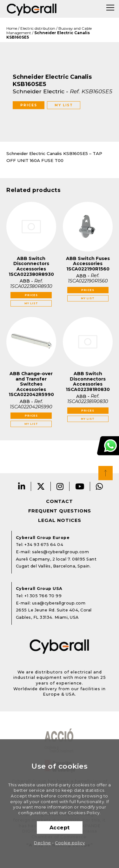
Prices (29, 105)
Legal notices (60, 520)
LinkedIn (22, 486)
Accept (60, 828)
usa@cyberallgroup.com (59, 603)
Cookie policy (70, 843)
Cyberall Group (32, 9)
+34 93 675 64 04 (44, 545)
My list (64, 105)
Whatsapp (99, 486)
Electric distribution (38, 28)
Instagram (60, 486)
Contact (60, 501)
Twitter (41, 486)
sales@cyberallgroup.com (61, 552)
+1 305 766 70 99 (43, 596)
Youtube (80, 486)
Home (12, 28)
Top (106, 473)
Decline (43, 843)
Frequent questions (60, 511)
